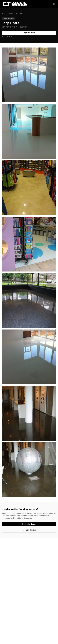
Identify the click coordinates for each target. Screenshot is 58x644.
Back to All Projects (9, 37)
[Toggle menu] (54, 4)
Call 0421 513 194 (29, 530)
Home (4, 14)
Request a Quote (29, 33)
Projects (10, 14)
